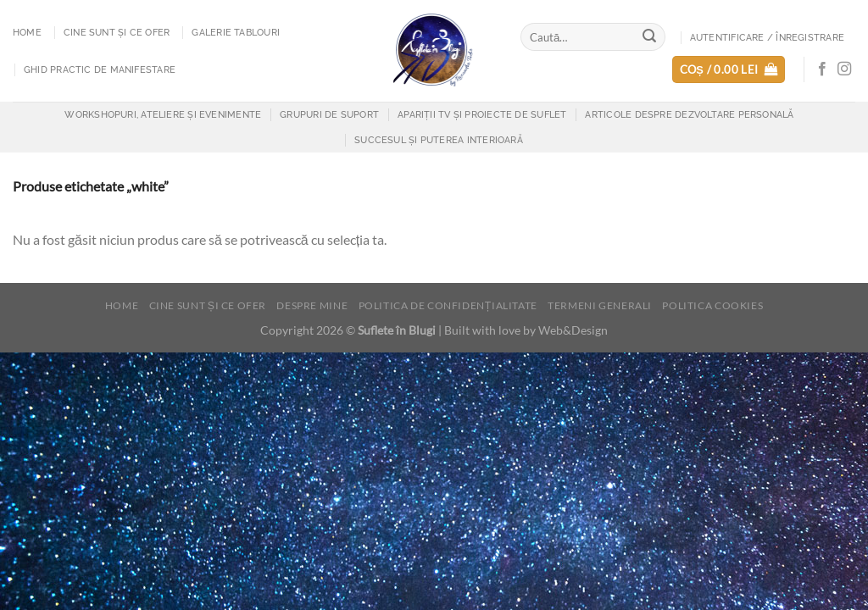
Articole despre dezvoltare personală (689, 114)
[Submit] (650, 37)
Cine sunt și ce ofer (117, 32)
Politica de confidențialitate (448, 305)
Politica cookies (712, 305)
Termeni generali (600, 305)
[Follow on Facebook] (822, 69)
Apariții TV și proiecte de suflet (482, 114)
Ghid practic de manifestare (100, 69)
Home (27, 32)
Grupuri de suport (329, 114)
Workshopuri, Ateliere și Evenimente (163, 114)
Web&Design (573, 330)
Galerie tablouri (236, 32)
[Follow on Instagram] (844, 69)
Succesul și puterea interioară (439, 140)
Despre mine (312, 305)
